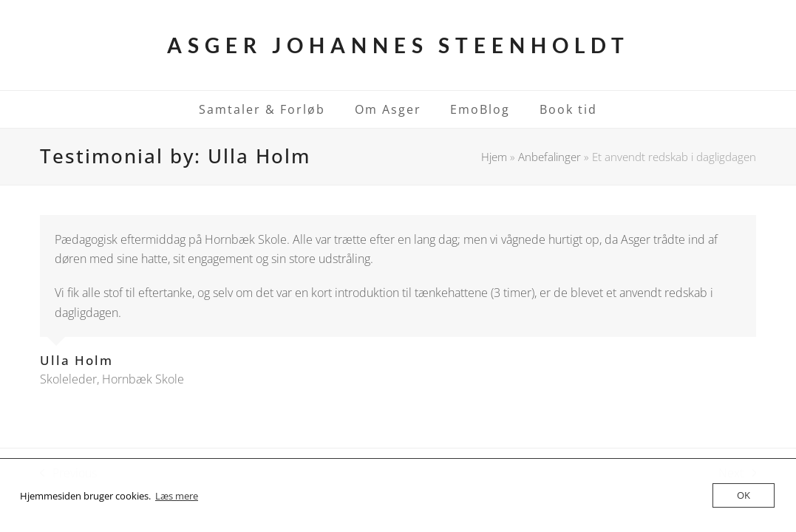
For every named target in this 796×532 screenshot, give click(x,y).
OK (744, 495)
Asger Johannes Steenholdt (398, 45)
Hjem (494, 157)
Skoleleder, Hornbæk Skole (112, 379)
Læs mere (177, 496)
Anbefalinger (550, 157)
